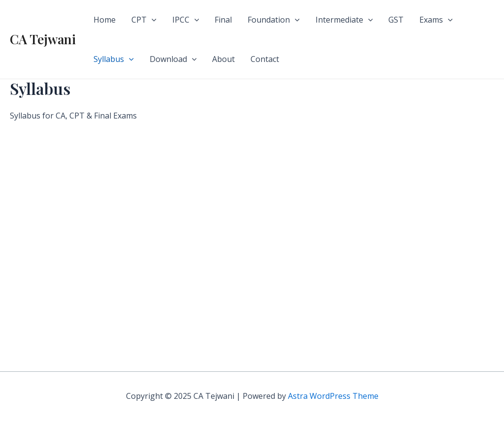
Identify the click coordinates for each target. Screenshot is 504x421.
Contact (265, 59)
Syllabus (114, 59)
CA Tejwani (43, 39)
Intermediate (344, 20)
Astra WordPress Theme (333, 396)
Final (223, 20)
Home (105, 20)
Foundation (274, 20)
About (223, 59)
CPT (144, 20)
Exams (436, 20)
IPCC (186, 20)
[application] (152, 20)
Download (173, 59)
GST (396, 20)
